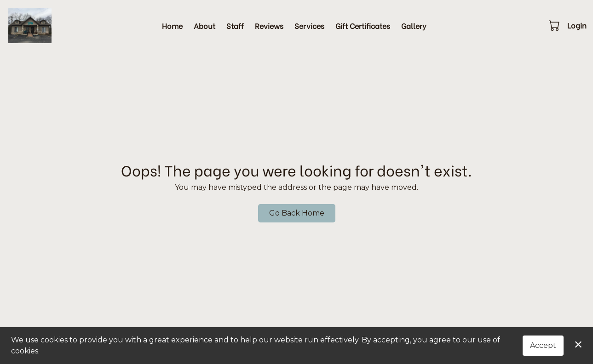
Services (309, 26)
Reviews (269, 26)
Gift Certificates (363, 26)
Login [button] (577, 25)
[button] (555, 25)
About (204, 26)
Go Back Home (297, 213)
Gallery (414, 26)
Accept (543, 345)
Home (172, 26)
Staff (235, 26)
